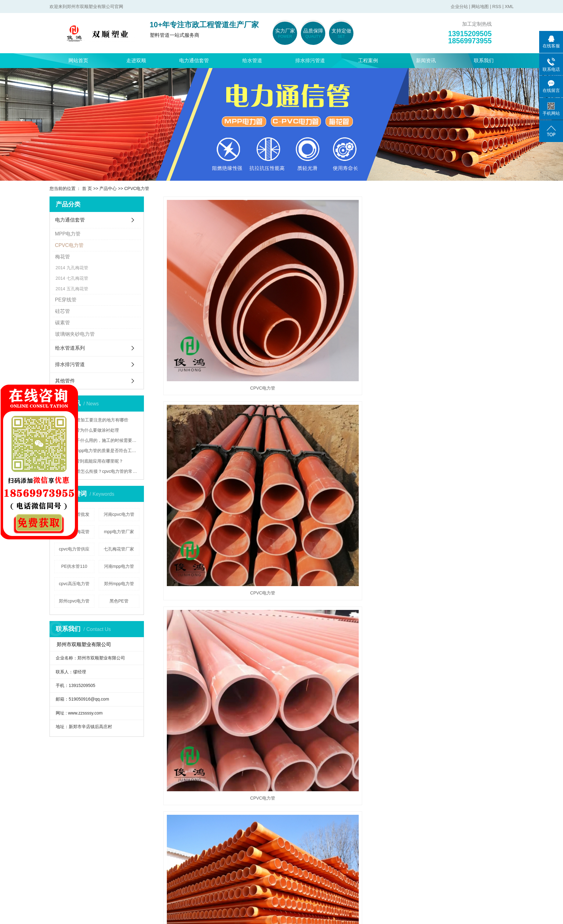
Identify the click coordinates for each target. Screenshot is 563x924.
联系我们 (484, 60)
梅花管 (63, 257)
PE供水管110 (74, 566)
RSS (497, 6)
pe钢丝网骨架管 (190, 850)
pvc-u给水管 (186, 824)
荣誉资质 (59, 837)
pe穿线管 (121, 863)
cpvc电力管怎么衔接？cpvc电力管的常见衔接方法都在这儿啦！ (99, 471)
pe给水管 (183, 811)
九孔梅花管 (77, 268)
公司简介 (59, 811)
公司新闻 (244, 811)
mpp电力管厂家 (119, 532)
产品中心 (108, 188)
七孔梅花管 (77, 278)
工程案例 (368, 60)
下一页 (468, 569)
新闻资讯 (426, 60)
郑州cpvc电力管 (74, 601)
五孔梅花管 (77, 289)
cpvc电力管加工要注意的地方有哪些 (93, 420)
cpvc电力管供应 (74, 549)
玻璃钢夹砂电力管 (75, 334)
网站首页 (78, 60)
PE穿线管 (66, 300)
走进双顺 (136, 60)
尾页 (486, 569)
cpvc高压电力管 (74, 584)
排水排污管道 (310, 60)
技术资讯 (244, 837)
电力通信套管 (194, 60)
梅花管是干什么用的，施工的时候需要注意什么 (99, 440)
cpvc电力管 (123, 824)
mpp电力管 (123, 811)
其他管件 (65, 381)
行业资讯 (244, 824)
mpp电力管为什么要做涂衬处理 (89, 430)
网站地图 (480, 6)
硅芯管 (63, 311)
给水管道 (252, 60)
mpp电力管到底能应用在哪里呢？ (91, 461)
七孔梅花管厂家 (119, 549)
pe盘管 (180, 837)
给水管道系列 (70, 348)
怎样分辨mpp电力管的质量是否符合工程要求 (99, 451)
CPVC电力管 (137, 188)
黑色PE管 (119, 601)
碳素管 (63, 323)
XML (509, 6)
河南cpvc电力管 (119, 514)
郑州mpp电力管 (119, 584)
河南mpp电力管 (119, 566)
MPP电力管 (68, 234)
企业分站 (459, 6)
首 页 (87, 188)
